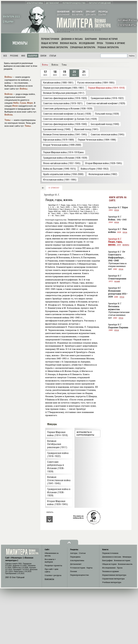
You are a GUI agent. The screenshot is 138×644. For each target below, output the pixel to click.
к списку (54, 188)
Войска (9, 94)
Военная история (122, 560)
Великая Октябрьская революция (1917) (57, 444)
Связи (43, 56)
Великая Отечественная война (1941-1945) (59, 480)
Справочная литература (113, 579)
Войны (8, 77)
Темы (8, 120)
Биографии (107, 560)
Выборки (33, 56)
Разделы (53, 565)
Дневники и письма (112, 557)
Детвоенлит (76, 564)
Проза (117, 210)
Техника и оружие (111, 571)
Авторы (74, 553)
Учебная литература (112, 582)
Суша (23, 103)
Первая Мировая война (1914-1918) (58, 434)
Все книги (50, 561)
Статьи (53, 56)
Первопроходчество (79, 575)
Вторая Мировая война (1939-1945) (58, 503)
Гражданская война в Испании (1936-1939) (59, 492)
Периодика (75, 557)
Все (5, 56)
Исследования (109, 568)
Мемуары (20, 43)
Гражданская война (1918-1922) (58, 455)
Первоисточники (110, 553)
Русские (14, 56)
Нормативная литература (114, 575)
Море (30, 103)
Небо (16, 103)
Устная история (78, 568)
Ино (23, 56)
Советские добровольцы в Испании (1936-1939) (56, 467)
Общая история (109, 564)
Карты (90, 568)
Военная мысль (125, 564)
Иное (15, 106)
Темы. (28, 126)
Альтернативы (77, 560)
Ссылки (53, 575)
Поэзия (117, 281)
